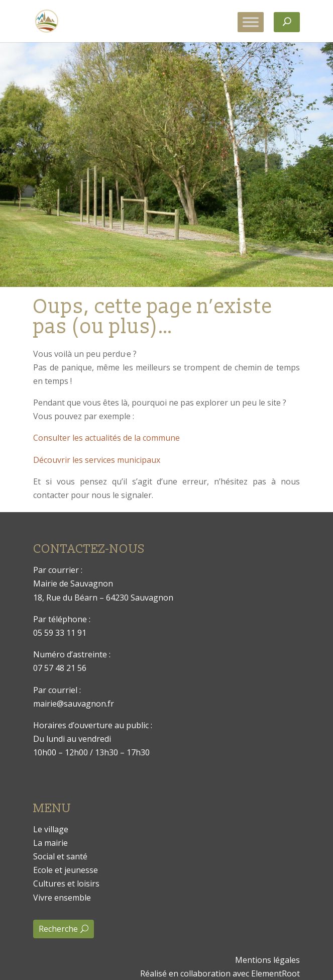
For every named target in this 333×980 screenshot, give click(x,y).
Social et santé (60, 856)
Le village (51, 829)
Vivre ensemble (62, 898)
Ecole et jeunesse (66, 870)
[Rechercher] (287, 22)
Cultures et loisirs (66, 884)
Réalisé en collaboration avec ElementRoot (220, 973)
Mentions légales (267, 960)
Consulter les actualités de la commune (106, 438)
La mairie (50, 843)
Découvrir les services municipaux (97, 460)
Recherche (58, 929)
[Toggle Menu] (251, 22)
